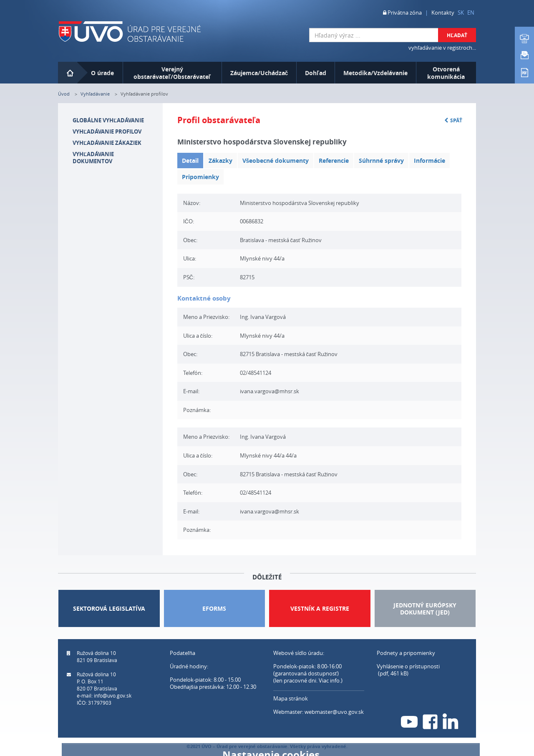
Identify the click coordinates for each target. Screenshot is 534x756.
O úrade (102, 73)
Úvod (64, 94)
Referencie (334, 161)
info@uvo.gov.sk (113, 695)
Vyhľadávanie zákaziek (107, 143)
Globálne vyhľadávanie (108, 120)
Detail (190, 161)
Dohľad (315, 73)
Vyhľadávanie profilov (107, 131)
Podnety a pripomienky (406, 653)
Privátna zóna (402, 13)
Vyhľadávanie (95, 94)
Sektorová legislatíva (109, 608)
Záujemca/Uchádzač (259, 73)
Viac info (329, 680)
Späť (453, 120)
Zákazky (220, 161)
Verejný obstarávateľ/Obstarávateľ (172, 73)
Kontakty (443, 13)
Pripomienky (200, 177)
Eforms (214, 608)
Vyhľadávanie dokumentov (93, 158)
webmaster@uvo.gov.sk (334, 712)
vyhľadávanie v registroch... (442, 48)
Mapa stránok (291, 698)
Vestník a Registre (320, 608)
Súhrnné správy (381, 161)
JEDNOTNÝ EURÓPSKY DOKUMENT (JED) (425, 609)
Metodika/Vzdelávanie (375, 73)
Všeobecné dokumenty (276, 161)
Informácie (429, 161)
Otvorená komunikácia (446, 73)
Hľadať (457, 35)
